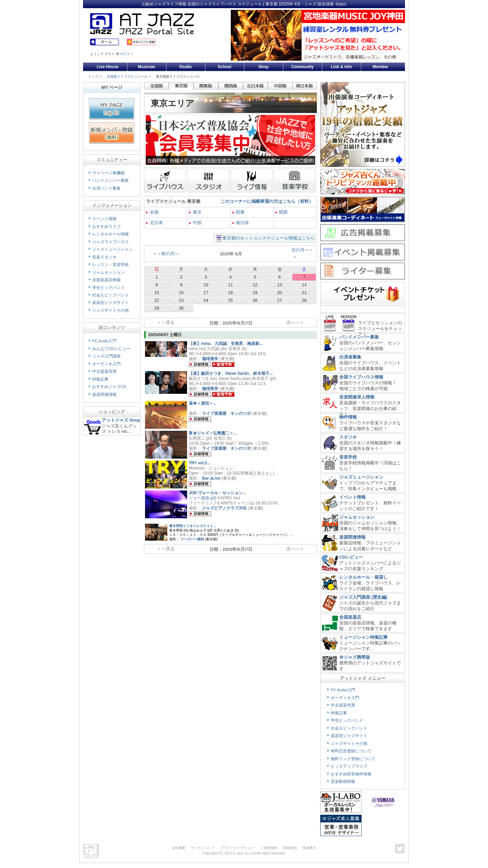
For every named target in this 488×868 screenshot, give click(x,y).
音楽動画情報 (343, 782)
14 (304, 285)
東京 (195, 212)
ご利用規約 (269, 848)
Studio (186, 67)
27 (280, 300)
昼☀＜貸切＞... (203, 403)
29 (157, 308)
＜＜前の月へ (166, 254)
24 (206, 300)
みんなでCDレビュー (111, 349)
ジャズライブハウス (110, 242)
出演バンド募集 (106, 188)
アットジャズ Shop (121, 420)
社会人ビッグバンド (110, 295)
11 (230, 285)
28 (304, 300)
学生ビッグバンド (108, 288)
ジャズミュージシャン (113, 249)
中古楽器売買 (104, 371)
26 (255, 300)
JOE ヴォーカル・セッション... (217, 493)
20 (280, 293)
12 (255, 285)
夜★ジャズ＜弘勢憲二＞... (213, 433)
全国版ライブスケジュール (127, 76)
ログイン (127, 54)
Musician (147, 67)
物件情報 (348, 417)
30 (181, 308)
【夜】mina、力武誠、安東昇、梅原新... (226, 344)
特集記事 (100, 379)
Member (380, 67)
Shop (264, 67)
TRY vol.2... (200, 463)
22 (157, 300)
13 (280, 285)
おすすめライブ (106, 227)
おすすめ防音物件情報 (351, 774)
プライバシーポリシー (238, 848)
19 (255, 293)
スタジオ (348, 437)
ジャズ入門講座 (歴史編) (363, 597)
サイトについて (203, 848)
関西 (282, 212)
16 (181, 293)
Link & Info (342, 67)
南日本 (241, 223)
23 (181, 300)
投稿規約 (290, 848)
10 (206, 285)
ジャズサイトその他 (110, 310)
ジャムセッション (108, 272)
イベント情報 (104, 219)
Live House (107, 67)
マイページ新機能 (108, 173)
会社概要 (179, 848)
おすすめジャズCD (109, 387)
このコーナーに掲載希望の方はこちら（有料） (267, 201)
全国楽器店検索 (106, 280)
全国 (152, 212)
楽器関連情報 (104, 394)
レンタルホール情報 (110, 234)
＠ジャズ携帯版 (355, 657)
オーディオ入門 (106, 364)
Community (303, 67)
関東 (239, 212)
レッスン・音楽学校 (110, 265)
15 (157, 293)
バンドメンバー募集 (110, 180)
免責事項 (309, 848)
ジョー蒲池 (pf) (202, 498)
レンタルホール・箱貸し (363, 577)
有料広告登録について (351, 751)
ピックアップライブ (349, 766)
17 (206, 293)
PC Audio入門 (104, 341)
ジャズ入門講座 (106, 356)
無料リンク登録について (353, 759)
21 (304, 293)
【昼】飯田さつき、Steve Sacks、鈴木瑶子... (231, 373)
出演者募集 (350, 357)
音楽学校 (348, 457)
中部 (195, 223)
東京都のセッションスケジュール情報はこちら (269, 238)
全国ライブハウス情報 (361, 377)
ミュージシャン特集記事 (363, 637)
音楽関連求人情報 (357, 397)
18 (230, 293)
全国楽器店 (350, 617)
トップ (93, 76)
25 (230, 300)
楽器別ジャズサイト (110, 303)
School (224, 67)
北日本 (155, 223)
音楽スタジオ (104, 257)
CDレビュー (351, 557)
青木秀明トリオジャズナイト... (192, 526)
